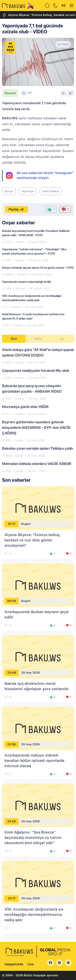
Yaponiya (28, 191)
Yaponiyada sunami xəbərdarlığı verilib (26, 282)
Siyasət (10, 93)
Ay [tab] (62, 339)
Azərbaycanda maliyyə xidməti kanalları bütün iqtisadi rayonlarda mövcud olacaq (34, 760)
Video (20, 242)
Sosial (19, 440)
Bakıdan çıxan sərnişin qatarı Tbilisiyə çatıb (37, 448)
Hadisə (20, 362)
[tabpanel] (38, 410)
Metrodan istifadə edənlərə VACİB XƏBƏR (37, 464)
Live (31, 964)
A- (64, 93)
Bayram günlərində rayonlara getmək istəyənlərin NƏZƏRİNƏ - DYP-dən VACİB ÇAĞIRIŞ (36, 427)
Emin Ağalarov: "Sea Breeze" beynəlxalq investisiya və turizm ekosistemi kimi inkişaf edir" (33, 838)
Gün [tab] (14, 339)
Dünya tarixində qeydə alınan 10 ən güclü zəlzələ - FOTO (38, 268)
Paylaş (17, 209)
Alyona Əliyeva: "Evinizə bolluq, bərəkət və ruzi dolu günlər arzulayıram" (33, 540)
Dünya (9, 191)
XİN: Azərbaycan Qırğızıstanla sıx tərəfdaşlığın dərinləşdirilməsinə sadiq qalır (34, 915)
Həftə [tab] (38, 339)
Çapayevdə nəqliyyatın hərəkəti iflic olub (36, 370)
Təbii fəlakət (51, 191)
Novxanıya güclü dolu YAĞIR (25, 407)
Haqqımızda (14, 964)
